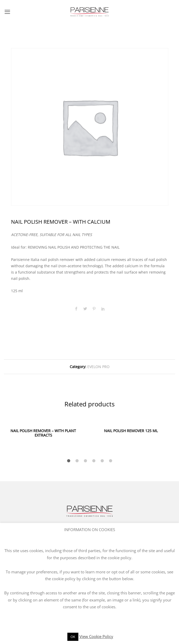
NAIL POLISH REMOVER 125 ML (131, 431)
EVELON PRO (98, 367)
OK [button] (73, 637)
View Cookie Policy (96, 636)
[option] (90, 127)
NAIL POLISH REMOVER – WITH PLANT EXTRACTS (43, 433)
